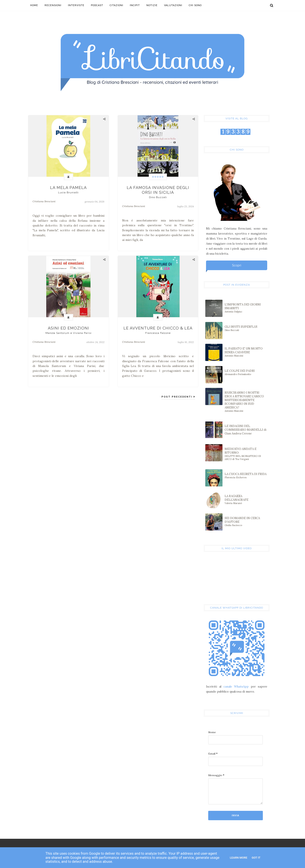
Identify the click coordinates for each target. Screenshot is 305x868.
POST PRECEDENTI (177, 397)
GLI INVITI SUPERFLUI (246, 328)
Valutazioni (173, 5)
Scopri (237, 265)
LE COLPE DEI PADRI (246, 372)
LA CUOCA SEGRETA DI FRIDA (246, 476)
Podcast (97, 5)
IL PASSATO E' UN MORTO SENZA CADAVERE (246, 352)
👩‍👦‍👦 (68, 177)
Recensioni (53, 5)
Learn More (239, 858)
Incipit (135, 5)
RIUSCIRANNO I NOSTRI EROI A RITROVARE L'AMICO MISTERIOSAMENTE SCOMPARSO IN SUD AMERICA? (246, 402)
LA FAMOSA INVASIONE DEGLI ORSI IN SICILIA (158, 192)
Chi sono (195, 5)
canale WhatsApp (236, 687)
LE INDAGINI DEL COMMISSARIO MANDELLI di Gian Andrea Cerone (245, 430)
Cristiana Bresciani (44, 201)
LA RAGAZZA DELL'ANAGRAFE (246, 499)
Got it (256, 858)
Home (34, 5)
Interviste (76, 5)
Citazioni (116, 5)
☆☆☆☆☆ (158, 177)
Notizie (152, 5)
